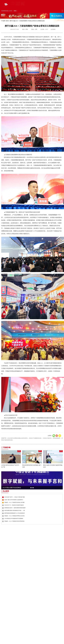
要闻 (7, 21)
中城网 (3, 21)
